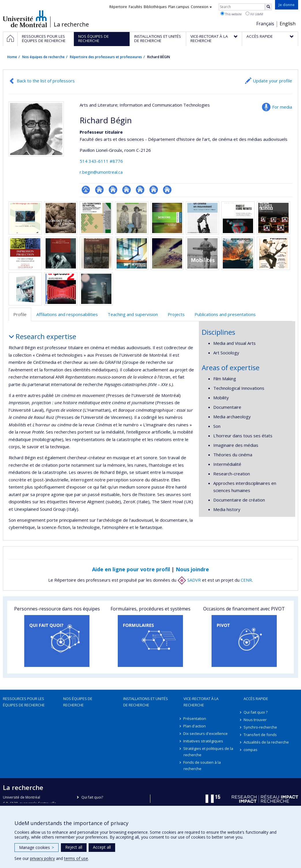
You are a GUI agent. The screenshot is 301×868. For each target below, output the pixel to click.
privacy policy (42, 858)
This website (231, 14)
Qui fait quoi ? (256, 712)
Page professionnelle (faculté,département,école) (86, 190)
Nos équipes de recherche (43, 57)
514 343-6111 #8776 (101, 161)
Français (265, 24)
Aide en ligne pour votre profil (131, 569)
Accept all (102, 847)
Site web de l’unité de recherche (99, 190)
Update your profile (272, 81)
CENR (246, 580)
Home (12, 57)
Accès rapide (256, 699)
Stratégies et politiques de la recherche (209, 752)
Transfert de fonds (260, 735)
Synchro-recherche (260, 727)
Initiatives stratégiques (203, 741)
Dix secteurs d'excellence (206, 733)
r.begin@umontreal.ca (101, 172)
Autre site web (113, 190)
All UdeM (254, 14)
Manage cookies (37, 847)
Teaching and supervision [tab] (133, 314)
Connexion (201, 7)
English (288, 24)
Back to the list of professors (46, 81)
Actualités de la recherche (266, 742)
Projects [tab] (176, 314)
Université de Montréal (25, 19)
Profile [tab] (20, 314)
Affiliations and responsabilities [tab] (67, 314)
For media (282, 107)
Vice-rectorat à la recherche (201, 702)
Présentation (195, 718)
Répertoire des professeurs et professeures (106, 57)
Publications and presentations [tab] (225, 314)
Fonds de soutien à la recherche (202, 765)
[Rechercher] (268, 7)
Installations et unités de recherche (146, 702)
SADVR (189, 580)
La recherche (71, 24)
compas (250, 750)
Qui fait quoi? (92, 797)
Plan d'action (195, 726)
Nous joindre (192, 569)
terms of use (76, 858)
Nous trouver (255, 720)
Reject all (74, 847)
